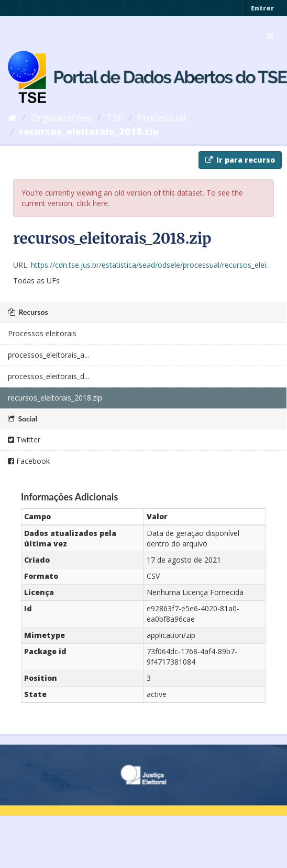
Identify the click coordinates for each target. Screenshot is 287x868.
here (100, 203)
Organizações (62, 118)
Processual (162, 118)
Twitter (24, 439)
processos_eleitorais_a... (48, 355)
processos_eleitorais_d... (48, 376)
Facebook (29, 461)
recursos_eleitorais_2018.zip (89, 131)
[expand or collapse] (270, 36)
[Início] (12, 118)
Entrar (262, 8)
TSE (115, 118)
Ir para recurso (240, 160)
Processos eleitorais (42, 333)
